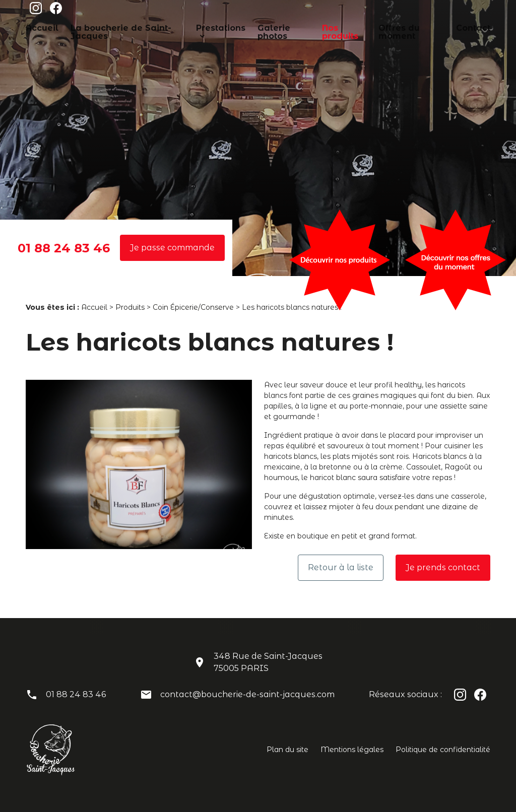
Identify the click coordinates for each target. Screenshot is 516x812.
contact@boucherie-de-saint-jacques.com (247, 694)
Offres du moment (395, 27)
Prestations (204, 27)
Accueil (39, 27)
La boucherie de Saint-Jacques (118, 27)
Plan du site (287, 750)
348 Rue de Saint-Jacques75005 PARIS (268, 662)
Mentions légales (352, 750)
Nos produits (330, 27)
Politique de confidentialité (443, 750)
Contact (452, 27)
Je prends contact (443, 567)
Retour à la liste (341, 567)
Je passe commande (172, 248)
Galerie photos (270, 27)
